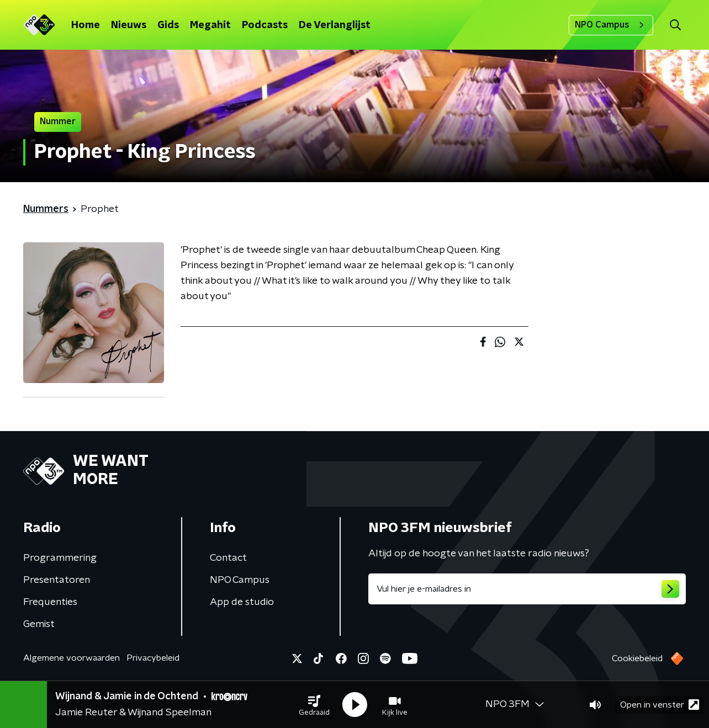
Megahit (210, 25)
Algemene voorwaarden (72, 658)
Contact (228, 558)
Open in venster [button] (660, 705)
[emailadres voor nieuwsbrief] (527, 589)
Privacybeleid (153, 658)
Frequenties (50, 602)
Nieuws (129, 25)
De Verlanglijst (335, 25)
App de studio (242, 602)
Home (86, 25)
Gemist (39, 624)
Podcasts (265, 25)
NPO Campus (611, 25)
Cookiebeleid (637, 658)
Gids (168, 25)
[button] (314, 705)
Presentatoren (57, 580)
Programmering (60, 558)
